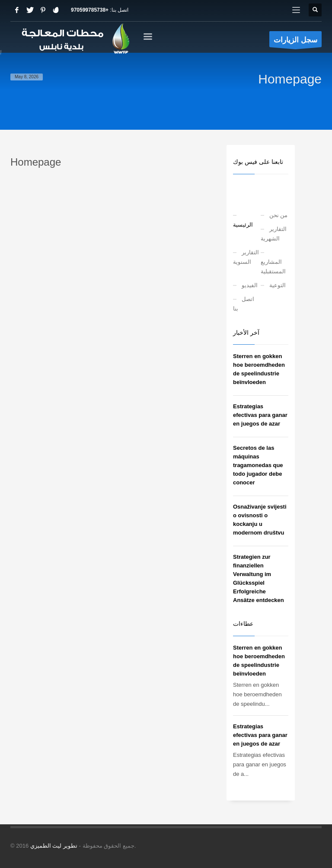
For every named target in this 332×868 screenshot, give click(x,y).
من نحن (279, 215)
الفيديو (250, 285)
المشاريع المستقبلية (273, 267)
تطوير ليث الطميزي (54, 846)
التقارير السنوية (246, 257)
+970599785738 (90, 10)
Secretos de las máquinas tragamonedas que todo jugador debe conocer (258, 465)
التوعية (278, 285)
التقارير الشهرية (274, 234)
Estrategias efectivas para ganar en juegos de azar (260, 415)
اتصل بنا (244, 304)
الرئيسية (243, 225)
